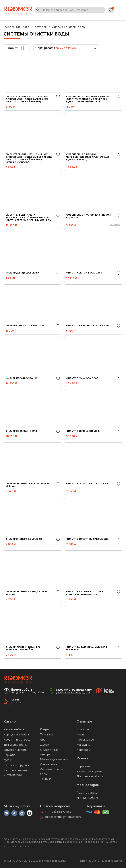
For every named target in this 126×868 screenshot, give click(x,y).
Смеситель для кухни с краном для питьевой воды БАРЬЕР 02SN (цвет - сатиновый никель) (87, 99)
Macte (118, 861)
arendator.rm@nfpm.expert (63, 817)
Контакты (84, 750)
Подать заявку (87, 793)
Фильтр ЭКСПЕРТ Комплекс (24, 539)
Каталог (10, 722)
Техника (46, 779)
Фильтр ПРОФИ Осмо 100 (22, 378)
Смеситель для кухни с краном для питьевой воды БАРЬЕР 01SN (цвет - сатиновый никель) (27, 99)
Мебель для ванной (54, 759)
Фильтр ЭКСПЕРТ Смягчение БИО (87, 539)
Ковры (44, 730)
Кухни (8, 760)
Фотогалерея (86, 740)
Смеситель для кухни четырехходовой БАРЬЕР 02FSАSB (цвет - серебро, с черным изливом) (29, 218)
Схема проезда (109, 691)
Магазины (84, 745)
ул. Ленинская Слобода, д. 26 (73, 693)
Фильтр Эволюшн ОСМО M (83, 431)
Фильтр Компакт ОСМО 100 (84, 273)
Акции (81, 735)
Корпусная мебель (17, 735)
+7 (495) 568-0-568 (58, 812)
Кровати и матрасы (17, 740)
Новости (83, 730)
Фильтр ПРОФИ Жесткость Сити (88, 326)
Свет (44, 740)
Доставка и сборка (90, 777)
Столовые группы (16, 765)
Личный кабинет (88, 798)
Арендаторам (88, 785)
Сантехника (49, 765)
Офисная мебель (15, 750)
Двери (45, 745)
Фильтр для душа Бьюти (22, 273)
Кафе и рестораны (89, 771)
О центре (84, 722)
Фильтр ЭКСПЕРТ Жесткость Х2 (87, 484)
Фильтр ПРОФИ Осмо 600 (82, 378)
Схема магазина (17, 701)
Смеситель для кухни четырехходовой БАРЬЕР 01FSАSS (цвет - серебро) (88, 157)
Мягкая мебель (14, 730)
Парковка (83, 766)
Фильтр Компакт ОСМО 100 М (25, 326)
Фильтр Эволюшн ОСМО (21, 431)
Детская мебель (15, 745)
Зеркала (9, 755)
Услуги (83, 758)
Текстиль (47, 735)
